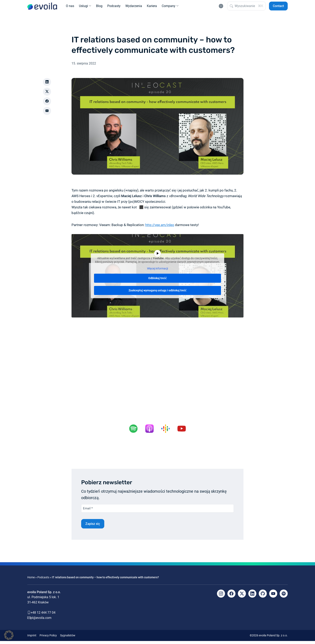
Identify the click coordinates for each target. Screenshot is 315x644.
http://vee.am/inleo (160, 228)
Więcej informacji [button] (158, 272)
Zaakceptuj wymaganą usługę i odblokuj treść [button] (158, 294)
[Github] (263, 597)
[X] (242, 597)
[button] (9, 635)
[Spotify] (284, 597)
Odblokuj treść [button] (157, 281)
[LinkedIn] (252, 597)
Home (31, 581)
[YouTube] (273, 597)
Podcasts (43, 581)
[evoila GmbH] (42, 8)
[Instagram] (221, 597)
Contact (278, 8)
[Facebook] (231, 597)
